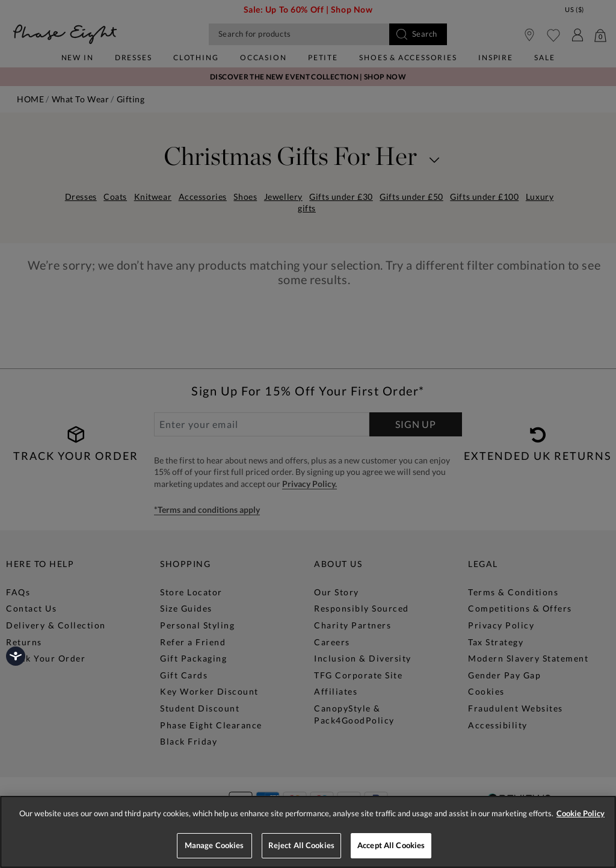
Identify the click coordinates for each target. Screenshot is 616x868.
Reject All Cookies (301, 845)
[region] (308, 832)
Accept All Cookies (391, 845)
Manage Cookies (214, 845)
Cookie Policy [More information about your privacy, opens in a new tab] (581, 813)
